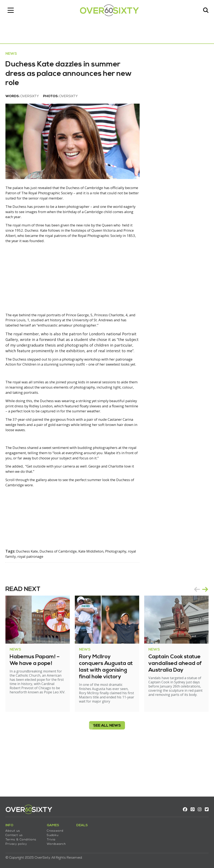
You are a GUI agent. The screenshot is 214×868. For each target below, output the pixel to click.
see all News (107, 769)
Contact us (17, 833)
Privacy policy (19, 842)
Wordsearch (59, 842)
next (202, 629)
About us (16, 828)
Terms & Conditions (24, 837)
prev (194, 629)
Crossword (58, 828)
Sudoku (56, 833)
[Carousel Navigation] (198, 629)
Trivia (54, 837)
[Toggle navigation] (14, 11)
